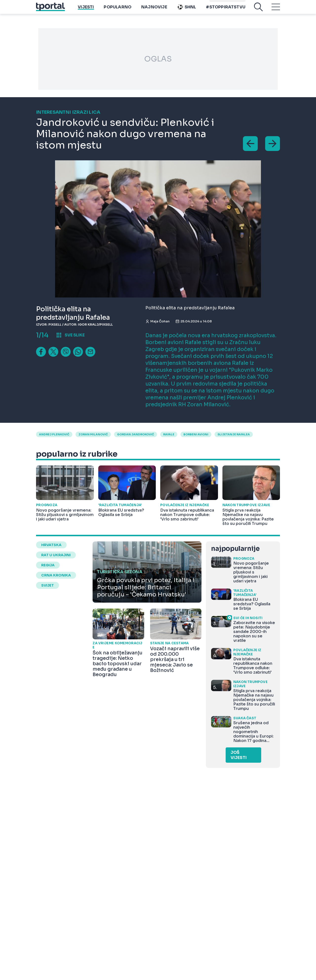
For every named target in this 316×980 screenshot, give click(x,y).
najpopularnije (235, 549)
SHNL (187, 10)
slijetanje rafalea (234, 434)
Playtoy (236, 3)
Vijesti (86, 10)
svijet (48, 585)
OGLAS (158, 59)
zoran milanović (93, 434)
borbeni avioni (196, 434)
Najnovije (154, 10)
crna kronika (56, 575)
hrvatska (51, 545)
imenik (217, 3)
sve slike (75, 335)
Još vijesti (239, 755)
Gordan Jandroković (136, 434)
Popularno (118, 10)
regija (48, 565)
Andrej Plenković (54, 434)
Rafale (169, 434)
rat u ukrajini (56, 555)
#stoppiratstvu (226, 10)
